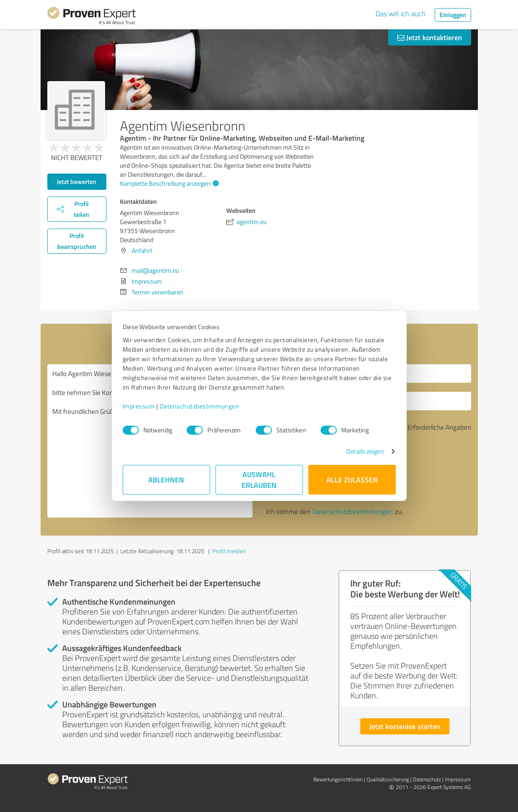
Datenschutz (427, 779)
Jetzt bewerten (77, 181)
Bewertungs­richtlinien (338, 779)
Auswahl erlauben (259, 479)
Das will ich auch (401, 14)
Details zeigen (365, 451)
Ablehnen (166, 479)
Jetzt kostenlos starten (405, 726)
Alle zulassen (352, 479)
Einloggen (453, 15)
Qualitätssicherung (388, 779)
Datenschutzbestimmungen (199, 406)
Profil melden (229, 551)
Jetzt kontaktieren (430, 37)
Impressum (139, 406)
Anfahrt (142, 250)
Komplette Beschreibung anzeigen (168, 183)
